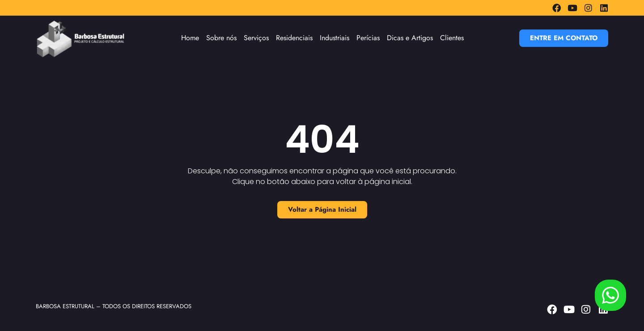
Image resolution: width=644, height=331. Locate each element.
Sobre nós (221, 38)
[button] (564, 38)
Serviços (256, 38)
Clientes (452, 38)
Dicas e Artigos (410, 38)
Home (190, 38)
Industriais (335, 38)
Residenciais (294, 38)
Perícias (368, 38)
